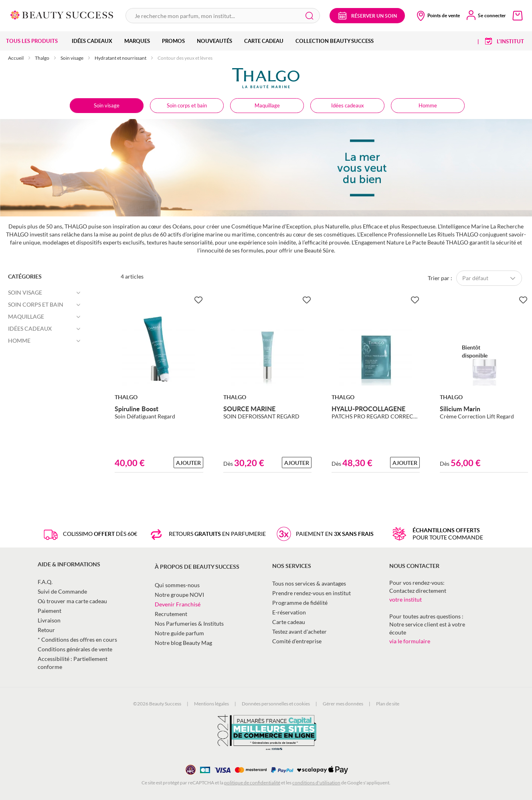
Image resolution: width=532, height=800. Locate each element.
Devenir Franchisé (178, 604)
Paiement (50, 611)
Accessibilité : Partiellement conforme (73, 663)
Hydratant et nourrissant (121, 58)
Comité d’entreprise (297, 641)
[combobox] (223, 16)
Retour (46, 630)
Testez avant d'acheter (299, 631)
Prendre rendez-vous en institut (312, 593)
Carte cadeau (289, 622)
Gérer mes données (343, 704)
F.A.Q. (45, 582)
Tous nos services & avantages (309, 583)
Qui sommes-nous (177, 585)
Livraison (49, 620)
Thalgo (42, 58)
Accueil (16, 58)
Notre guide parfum (179, 633)
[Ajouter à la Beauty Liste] (198, 300)
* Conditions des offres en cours (77, 639)
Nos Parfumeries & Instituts (189, 623)
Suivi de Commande (62, 591)
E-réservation (289, 612)
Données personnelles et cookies (276, 704)
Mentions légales (211, 704)
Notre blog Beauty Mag (183, 643)
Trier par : (440, 278)
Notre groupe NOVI (179, 595)
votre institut (406, 599)
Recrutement (171, 614)
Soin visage (72, 58)
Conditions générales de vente (75, 649)
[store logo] (62, 14)
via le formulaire (410, 641)
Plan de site (388, 704)
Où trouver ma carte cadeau (72, 601)
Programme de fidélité (300, 603)
